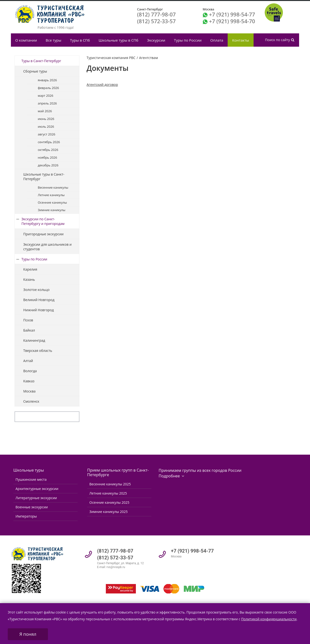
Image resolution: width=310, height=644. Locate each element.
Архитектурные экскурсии (37, 489)
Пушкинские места (31, 479)
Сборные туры (35, 71)
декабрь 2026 (48, 165)
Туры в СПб (80, 40)
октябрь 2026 (48, 150)
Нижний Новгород (39, 310)
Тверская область (38, 351)
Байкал (29, 330)
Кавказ (29, 381)
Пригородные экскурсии (43, 234)
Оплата (217, 40)
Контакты (241, 40)
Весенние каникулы (53, 187)
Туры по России (188, 40)
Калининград (34, 340)
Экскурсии (156, 40)
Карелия (30, 269)
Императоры (26, 516)
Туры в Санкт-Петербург (41, 61)
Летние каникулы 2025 (108, 493)
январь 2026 (47, 80)
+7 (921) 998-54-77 (232, 14)
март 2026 (46, 96)
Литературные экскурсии (36, 498)
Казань (29, 279)
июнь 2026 (46, 119)
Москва (29, 391)
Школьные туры (29, 470)
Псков (28, 320)
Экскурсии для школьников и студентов (47, 247)
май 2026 (45, 111)
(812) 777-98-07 (156, 14)
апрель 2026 (47, 103)
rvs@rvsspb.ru (116, 567)
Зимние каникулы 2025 (108, 512)
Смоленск (31, 401)
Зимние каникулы (52, 210)
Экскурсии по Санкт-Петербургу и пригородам (43, 221)
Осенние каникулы (52, 202)
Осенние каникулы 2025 (109, 502)
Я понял (28, 634)
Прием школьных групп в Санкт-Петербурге (118, 472)
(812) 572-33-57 (156, 21)
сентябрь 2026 (49, 142)
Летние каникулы (51, 195)
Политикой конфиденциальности (269, 619)
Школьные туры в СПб (118, 40)
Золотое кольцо (36, 290)
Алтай (28, 361)
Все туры (54, 40)
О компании (26, 40)
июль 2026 (46, 126)
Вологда (30, 371)
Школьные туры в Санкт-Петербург (44, 177)
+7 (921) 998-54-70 (232, 21)
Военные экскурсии (32, 507)
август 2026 (46, 134)
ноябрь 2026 (47, 157)
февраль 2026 (48, 88)
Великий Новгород (39, 300)
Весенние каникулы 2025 (110, 484)
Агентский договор (102, 85)
